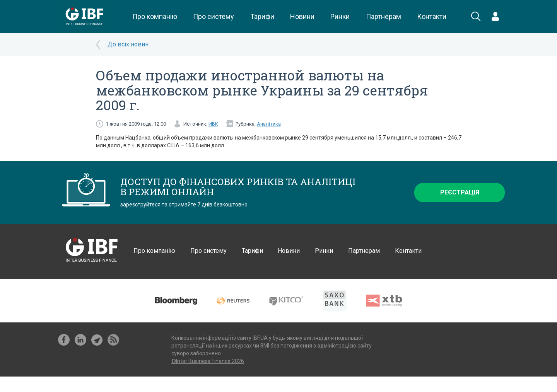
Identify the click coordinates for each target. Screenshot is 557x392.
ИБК (213, 124)
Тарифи (262, 16)
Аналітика (269, 124)
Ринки (340, 16)
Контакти (432, 16)
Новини (302, 16)
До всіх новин (128, 44)
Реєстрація (460, 192)
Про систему (214, 16)
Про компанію (155, 16)
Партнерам (384, 16)
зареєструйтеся (140, 205)
